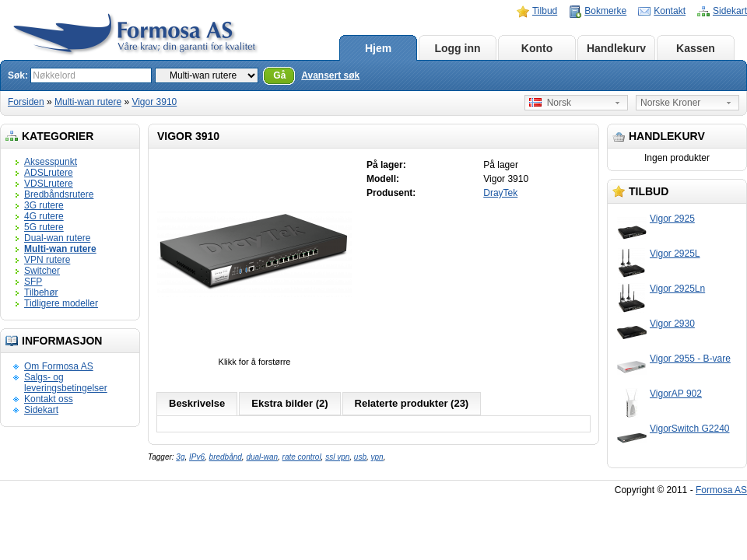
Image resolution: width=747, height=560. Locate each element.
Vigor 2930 (672, 324)
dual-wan (262, 457)
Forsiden (26, 102)
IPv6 (197, 457)
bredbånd (226, 457)
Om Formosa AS (59, 366)
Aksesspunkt (51, 162)
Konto (537, 48)
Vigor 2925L (675, 254)
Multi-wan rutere (88, 102)
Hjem (378, 48)
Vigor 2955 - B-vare (690, 359)
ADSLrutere (49, 173)
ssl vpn (337, 457)
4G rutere (44, 216)
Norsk (550, 103)
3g (180, 457)
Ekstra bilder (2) (289, 403)
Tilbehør (41, 292)
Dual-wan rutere (57, 238)
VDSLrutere (49, 184)
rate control (302, 457)
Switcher (42, 271)
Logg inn (457, 48)
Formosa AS (721, 490)
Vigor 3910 (154, 102)
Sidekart (730, 11)
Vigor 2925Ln (677, 289)
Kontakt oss (49, 399)
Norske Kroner (670, 103)
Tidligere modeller (61, 303)
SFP (33, 282)
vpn (377, 457)
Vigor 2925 (672, 219)
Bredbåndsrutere (59, 194)
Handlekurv (616, 48)
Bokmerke (605, 11)
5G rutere (44, 227)
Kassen (696, 48)
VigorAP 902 (676, 394)
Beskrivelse (197, 403)
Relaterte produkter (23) (412, 403)
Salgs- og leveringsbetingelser (66, 383)
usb (360, 457)
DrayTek (500, 193)
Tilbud (545, 11)
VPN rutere (47, 260)
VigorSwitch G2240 (690, 429)
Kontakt (670, 11)
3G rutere (44, 205)
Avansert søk (330, 75)
